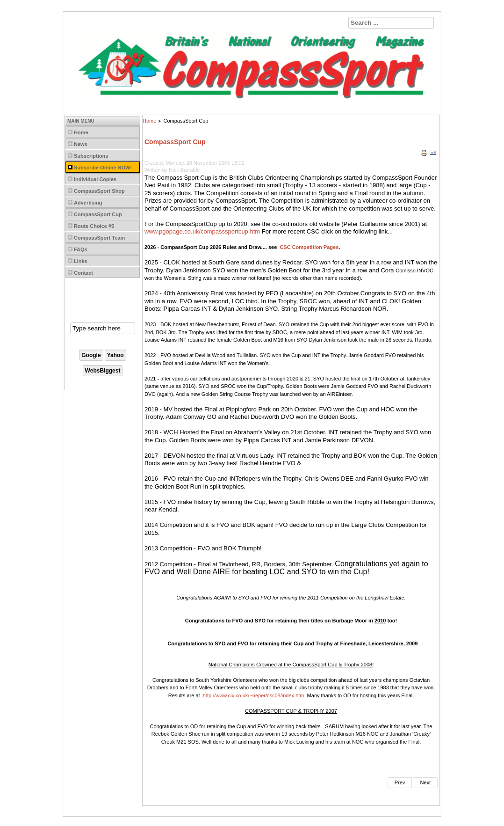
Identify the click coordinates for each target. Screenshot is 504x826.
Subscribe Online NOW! (103, 168)
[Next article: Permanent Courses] (425, 783)
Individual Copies (95, 179)
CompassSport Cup (98, 214)
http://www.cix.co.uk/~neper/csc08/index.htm (254, 695)
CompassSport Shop (99, 191)
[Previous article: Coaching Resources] (400, 783)
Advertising (88, 203)
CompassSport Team (99, 238)
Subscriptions (91, 156)
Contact (83, 273)
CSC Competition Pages (309, 247)
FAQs (81, 249)
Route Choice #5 (94, 226)
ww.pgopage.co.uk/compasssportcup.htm (203, 231)
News (81, 144)
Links (81, 261)
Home (81, 132)
